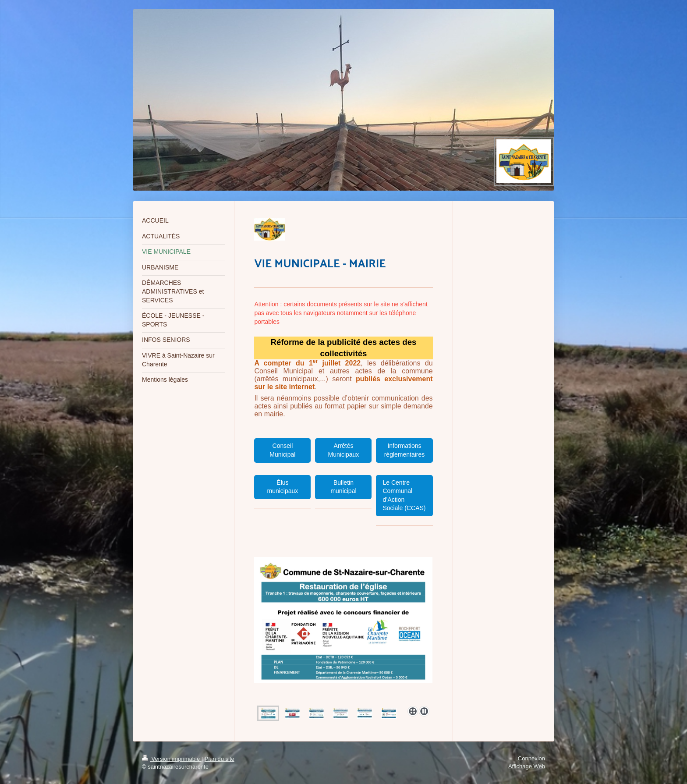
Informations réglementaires (405, 450)
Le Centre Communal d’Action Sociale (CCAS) (404, 495)
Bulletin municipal (343, 487)
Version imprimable (172, 759)
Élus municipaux (283, 487)
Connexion (531, 758)
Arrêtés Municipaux (344, 450)
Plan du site (220, 759)
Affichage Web (527, 766)
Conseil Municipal (282, 450)
